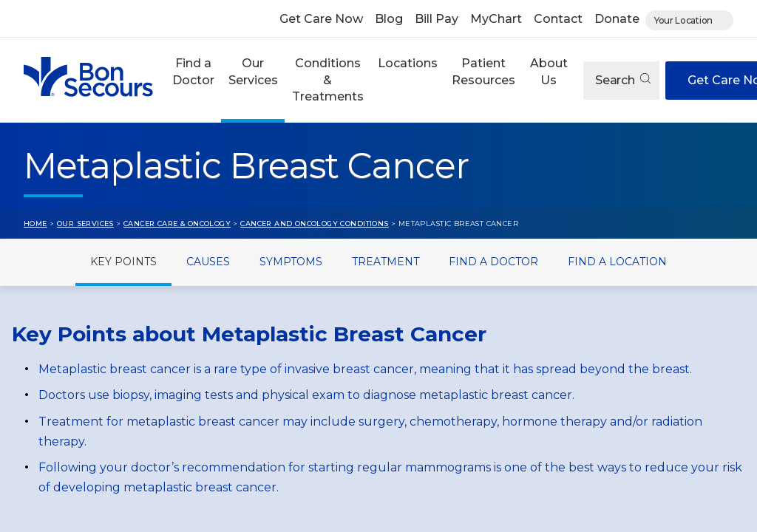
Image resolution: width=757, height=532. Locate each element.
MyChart (496, 19)
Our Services (253, 71)
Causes (208, 262)
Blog (389, 19)
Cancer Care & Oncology (177, 224)
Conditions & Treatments (328, 80)
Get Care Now (321, 19)
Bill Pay (437, 19)
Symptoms (291, 262)
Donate (617, 19)
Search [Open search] (623, 80)
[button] (193, 80)
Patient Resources (483, 71)
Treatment (386, 262)
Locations (408, 63)
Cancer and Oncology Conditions (314, 224)
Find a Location (617, 262)
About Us (549, 71)
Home (35, 224)
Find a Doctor (193, 71)
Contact (558, 19)
